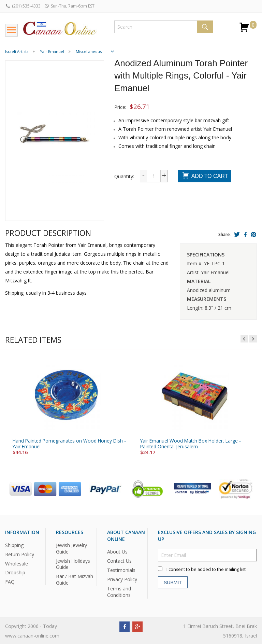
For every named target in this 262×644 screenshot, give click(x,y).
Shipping (14, 545)
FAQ (10, 582)
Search (205, 27)
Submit (173, 582)
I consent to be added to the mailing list (206, 569)
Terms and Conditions (119, 592)
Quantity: (124, 176)
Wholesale (17, 563)
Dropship (15, 572)
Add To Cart (205, 176)
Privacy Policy (122, 579)
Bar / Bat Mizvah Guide (75, 579)
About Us (117, 552)
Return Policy (20, 554)
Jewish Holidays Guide (73, 564)
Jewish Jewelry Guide (71, 548)
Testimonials (121, 570)
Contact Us (119, 561)
